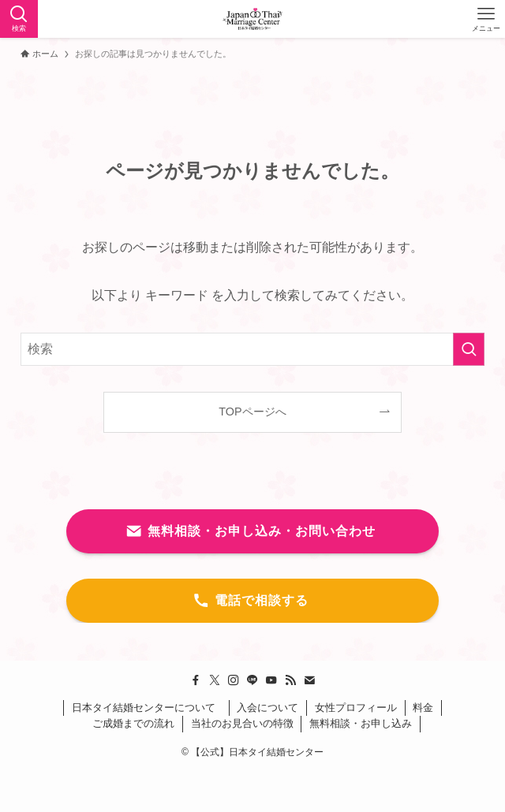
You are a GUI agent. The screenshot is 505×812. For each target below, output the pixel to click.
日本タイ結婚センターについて (146, 708)
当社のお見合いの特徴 (242, 723)
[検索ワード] (253, 349)
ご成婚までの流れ (133, 723)
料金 (423, 708)
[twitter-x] (215, 680)
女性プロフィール (356, 708)
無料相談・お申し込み (361, 723)
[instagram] (234, 680)
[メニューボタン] (486, 19)
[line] (252, 680)
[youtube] (271, 680)
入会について (267, 708)
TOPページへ (252, 412)
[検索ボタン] (19, 19)
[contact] (309, 680)
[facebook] (196, 680)
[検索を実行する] (469, 349)
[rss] (290, 680)
